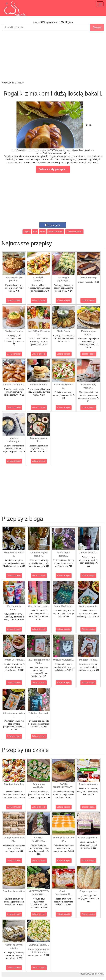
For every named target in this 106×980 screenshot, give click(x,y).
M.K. (102, 974)
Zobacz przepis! (14, 300)
